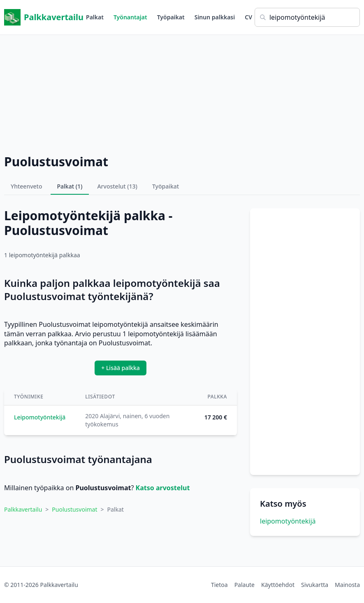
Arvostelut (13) (117, 186)
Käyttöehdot (278, 585)
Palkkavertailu (44, 17)
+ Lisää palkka (121, 368)
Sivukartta (315, 585)
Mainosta (347, 585)
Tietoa (219, 585)
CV (248, 17)
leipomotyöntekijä (288, 521)
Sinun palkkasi (215, 17)
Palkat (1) (70, 186)
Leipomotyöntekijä (40, 417)
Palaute (245, 585)
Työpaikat (171, 17)
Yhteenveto (27, 186)
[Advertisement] (182, 93)
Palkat (95, 17)
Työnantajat (130, 17)
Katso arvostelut (163, 488)
